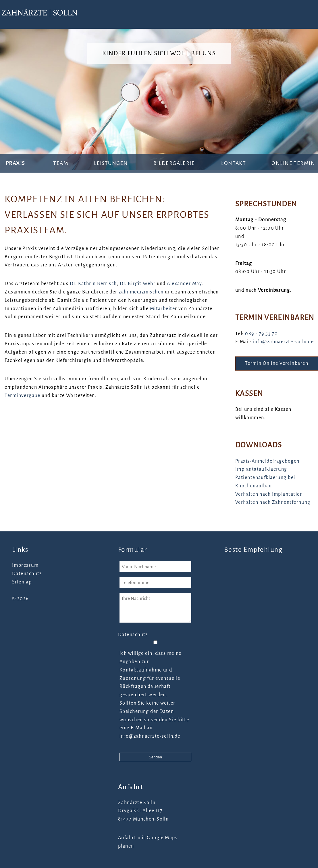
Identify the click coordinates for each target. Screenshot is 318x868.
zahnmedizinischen (141, 292)
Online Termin (293, 163)
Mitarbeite (162, 309)
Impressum (25, 565)
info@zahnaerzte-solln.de (284, 342)
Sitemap (22, 582)
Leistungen (111, 163)
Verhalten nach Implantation (269, 494)
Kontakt (233, 163)
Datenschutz (27, 574)
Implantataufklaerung (261, 469)
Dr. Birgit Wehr (138, 284)
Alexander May (184, 284)
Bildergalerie (174, 163)
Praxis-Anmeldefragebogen (267, 461)
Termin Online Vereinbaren (277, 363)
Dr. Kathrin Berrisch (93, 284)
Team (61, 163)
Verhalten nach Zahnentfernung (273, 502)
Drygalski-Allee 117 (140, 811)
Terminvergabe (22, 396)
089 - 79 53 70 (261, 334)
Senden (155, 757)
